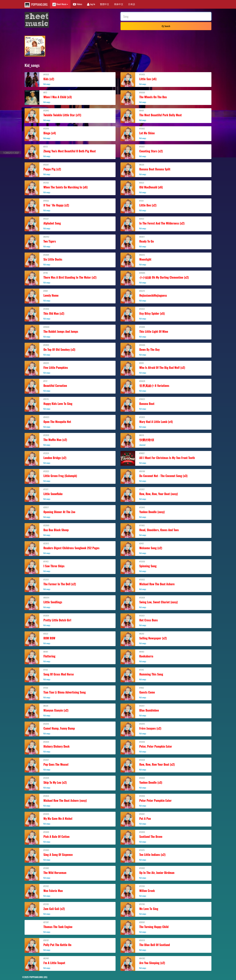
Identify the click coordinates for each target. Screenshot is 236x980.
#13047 (166, 819)
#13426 (166, 79)
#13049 (70, 837)
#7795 (70, 278)
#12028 (166, 765)
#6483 (166, 656)
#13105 (70, 909)
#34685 (166, 278)
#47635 (70, 79)
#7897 (70, 296)
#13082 (70, 873)
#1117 (70, 386)
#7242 (166, 674)
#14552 (70, 205)
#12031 (70, 584)
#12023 (70, 476)
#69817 (166, 242)
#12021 (166, 620)
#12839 (70, 440)
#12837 (166, 494)
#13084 (166, 332)
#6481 (70, 656)
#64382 (166, 963)
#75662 (166, 133)
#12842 (70, 115)
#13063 (70, 855)
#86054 (70, 602)
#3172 (70, 151)
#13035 (70, 819)
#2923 (166, 224)
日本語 (132, 4)
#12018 (70, 729)
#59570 (166, 945)
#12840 (70, 314)
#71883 (166, 530)
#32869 (70, 530)
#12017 (166, 711)
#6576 (166, 440)
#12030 (166, 566)
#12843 (166, 512)
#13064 (70, 260)
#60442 (70, 242)
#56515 (166, 260)
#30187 (70, 945)
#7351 (166, 205)
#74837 (166, 458)
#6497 (166, 115)
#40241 (70, 368)
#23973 (70, 548)
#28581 (166, 927)
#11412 (70, 566)
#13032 (166, 584)
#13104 (166, 891)
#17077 (70, 494)
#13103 (70, 187)
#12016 (70, 133)
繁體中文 (105, 4)
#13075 (166, 855)
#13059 (166, 837)
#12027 (70, 765)
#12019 (166, 729)
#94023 (70, 422)
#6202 (166, 638)
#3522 (70, 638)
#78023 (166, 404)
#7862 (166, 693)
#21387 (70, 927)
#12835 (70, 350)
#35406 (166, 350)
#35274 (166, 296)
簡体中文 (119, 4)
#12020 (70, 747)
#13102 (70, 891)
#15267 (70, 169)
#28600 (70, 332)
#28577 (70, 512)
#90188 (166, 476)
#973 (70, 97)
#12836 (166, 801)
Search (166, 26)
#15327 (70, 224)
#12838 (166, 602)
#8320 (166, 169)
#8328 (70, 711)
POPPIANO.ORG (36, 5)
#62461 (70, 963)
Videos (78, 4)
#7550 (70, 693)
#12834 (70, 801)
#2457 (166, 548)
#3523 (166, 187)
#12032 (166, 783)
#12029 (70, 783)
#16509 (166, 97)
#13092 (166, 873)
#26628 (166, 386)
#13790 (166, 909)
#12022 (166, 314)
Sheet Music (60, 4)
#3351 (166, 368)
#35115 (70, 404)
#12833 (166, 422)
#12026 (166, 747)
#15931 (166, 151)
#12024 (70, 458)
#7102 (70, 674)
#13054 (70, 620)
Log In (91, 4)
